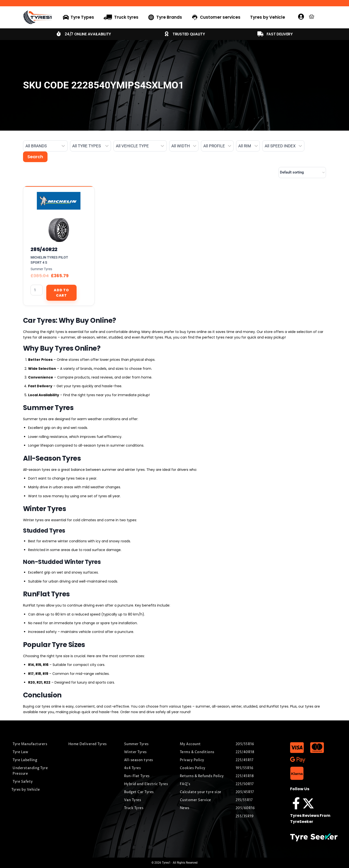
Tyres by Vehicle (268, 17)
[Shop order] (302, 173)
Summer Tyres (41, 269)
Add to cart (61, 293)
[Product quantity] (37, 290)
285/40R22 (44, 249)
